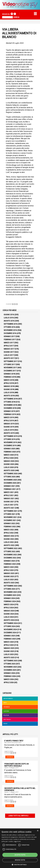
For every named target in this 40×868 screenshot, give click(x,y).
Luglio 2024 (9, 617)
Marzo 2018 (9, 380)
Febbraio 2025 (10, 639)
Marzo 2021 (9, 492)
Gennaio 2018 (9, 374)
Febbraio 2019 (10, 414)
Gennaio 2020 (9, 449)
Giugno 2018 (9, 389)
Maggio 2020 (9, 461)
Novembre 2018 (10, 405)
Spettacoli (7, 720)
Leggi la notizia (9, 751)
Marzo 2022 (9, 530)
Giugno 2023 (9, 576)
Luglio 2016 (9, 318)
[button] (20, 865)
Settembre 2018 (11, 399)
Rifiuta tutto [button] (20, 860)
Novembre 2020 (10, 480)
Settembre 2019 (11, 436)
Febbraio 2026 (10, 676)
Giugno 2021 (9, 502)
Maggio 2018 (9, 386)
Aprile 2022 (9, 533)
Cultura (6, 711)
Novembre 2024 (10, 629)
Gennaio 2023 (9, 561)
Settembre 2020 (11, 474)
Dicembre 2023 (10, 595)
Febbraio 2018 (10, 377)
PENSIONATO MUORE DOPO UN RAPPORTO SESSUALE (16, 765)
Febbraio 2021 (10, 489)
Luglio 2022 (9, 542)
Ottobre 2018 (10, 402)
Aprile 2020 (9, 458)
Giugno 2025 (9, 651)
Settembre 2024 (11, 623)
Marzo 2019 (9, 417)
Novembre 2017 (10, 368)
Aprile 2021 (9, 495)
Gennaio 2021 (9, 486)
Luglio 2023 (9, 580)
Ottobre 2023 (10, 589)
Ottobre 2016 (10, 327)
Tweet (15, 304)
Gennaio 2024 (9, 598)
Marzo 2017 (9, 343)
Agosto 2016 (9, 321)
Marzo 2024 (9, 605)
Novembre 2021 (10, 517)
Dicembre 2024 (10, 633)
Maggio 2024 (9, 611)
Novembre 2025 (10, 667)
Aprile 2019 (9, 421)
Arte (5, 703)
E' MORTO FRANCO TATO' (14, 741)
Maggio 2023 (9, 573)
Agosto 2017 (9, 358)
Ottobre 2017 (10, 364)
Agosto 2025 (9, 658)
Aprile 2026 (9, 682)
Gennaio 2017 (9, 336)
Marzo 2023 (9, 567)
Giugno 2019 (9, 427)
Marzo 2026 (9, 679)
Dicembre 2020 (10, 483)
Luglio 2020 (9, 467)
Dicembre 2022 (10, 558)
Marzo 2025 (9, 642)
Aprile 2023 (9, 570)
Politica (6, 715)
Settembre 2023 (11, 586)
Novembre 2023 (10, 592)
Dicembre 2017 (10, 371)
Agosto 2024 (9, 620)
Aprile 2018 (9, 383)
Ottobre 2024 (10, 626)
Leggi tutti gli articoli (18, 816)
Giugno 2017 (9, 352)
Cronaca (6, 707)
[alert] (20, 848)
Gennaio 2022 (9, 523)
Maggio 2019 (9, 424)
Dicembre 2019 (10, 446)
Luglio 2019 (9, 430)
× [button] (38, 831)
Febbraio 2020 (10, 452)
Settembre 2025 (11, 661)
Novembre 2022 (10, 555)
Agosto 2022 (9, 545)
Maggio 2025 (9, 648)
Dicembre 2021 (10, 520)
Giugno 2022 (9, 539)
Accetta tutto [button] (20, 855)
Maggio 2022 (9, 536)
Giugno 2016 (9, 315)
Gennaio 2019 (9, 411)
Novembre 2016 (10, 330)
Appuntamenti (8, 699)
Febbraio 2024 (10, 601)
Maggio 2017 (9, 349)
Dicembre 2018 (10, 408)
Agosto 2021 (9, 508)
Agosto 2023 (9, 583)
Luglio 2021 (9, 505)
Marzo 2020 (9, 455)
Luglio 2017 (9, 355)
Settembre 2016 (11, 324)
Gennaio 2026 (9, 673)
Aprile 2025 (9, 645)
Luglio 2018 (9, 393)
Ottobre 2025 (10, 664)
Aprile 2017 (9, 346)
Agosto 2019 (9, 433)
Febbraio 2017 (10, 340)
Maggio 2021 (9, 499)
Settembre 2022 (11, 548)
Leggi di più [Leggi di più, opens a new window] (17, 841)
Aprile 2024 (9, 608)
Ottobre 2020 (10, 477)
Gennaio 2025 (9, 636)
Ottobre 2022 (10, 552)
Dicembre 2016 (10, 333)
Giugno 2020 (9, 464)
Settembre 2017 (11, 361)
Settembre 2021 (11, 511)
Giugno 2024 (9, 614)
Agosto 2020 (9, 470)
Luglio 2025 (9, 654)
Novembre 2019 (10, 442)
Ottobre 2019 (10, 439)
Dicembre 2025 (10, 670)
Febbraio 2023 (10, 564)
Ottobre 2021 (10, 514)
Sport (5, 724)
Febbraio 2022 (10, 527)
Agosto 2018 (9, 396)
